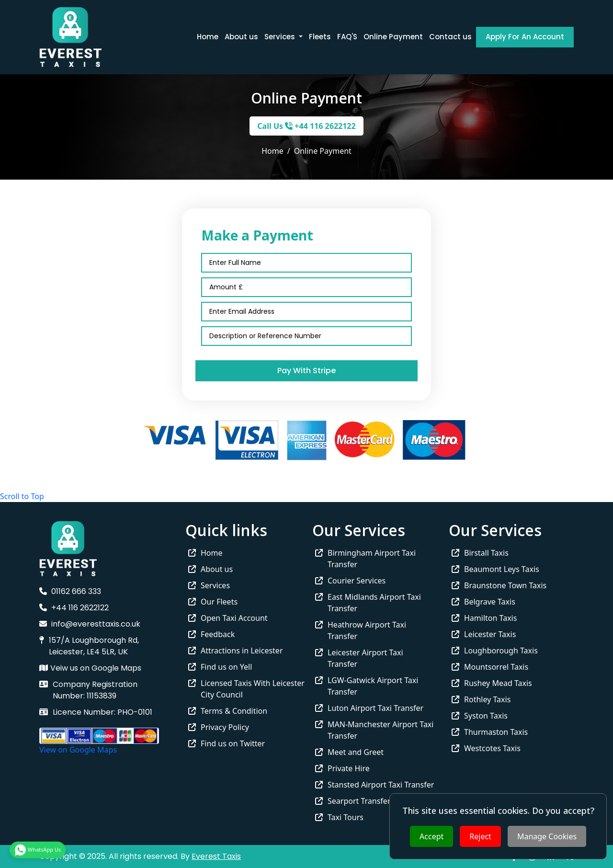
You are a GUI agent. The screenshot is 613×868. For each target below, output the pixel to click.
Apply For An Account (525, 37)
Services (209, 585)
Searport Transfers (355, 801)
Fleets (320, 37)
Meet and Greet (349, 752)
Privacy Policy (219, 727)
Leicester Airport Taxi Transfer (359, 658)
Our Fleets (213, 602)
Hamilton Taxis (484, 618)
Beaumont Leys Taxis (495, 569)
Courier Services (350, 581)
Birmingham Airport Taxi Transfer (365, 559)
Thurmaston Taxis (490, 732)
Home (208, 37)
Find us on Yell (220, 667)
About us (241, 37)
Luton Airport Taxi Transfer (369, 708)
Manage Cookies (547, 836)
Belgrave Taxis (483, 602)
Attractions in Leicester (236, 651)
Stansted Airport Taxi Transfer (375, 785)
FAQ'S (347, 37)
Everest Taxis (216, 856)
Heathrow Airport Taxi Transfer (361, 630)
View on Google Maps (78, 750)
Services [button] (281, 37)
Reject (480, 836)
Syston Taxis (480, 716)
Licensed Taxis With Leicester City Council (246, 689)
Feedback (211, 634)
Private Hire (342, 768)
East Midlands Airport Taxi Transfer (368, 603)
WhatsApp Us (38, 848)
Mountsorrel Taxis (490, 667)
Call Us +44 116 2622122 (306, 126)
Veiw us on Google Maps (90, 668)
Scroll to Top (22, 496)
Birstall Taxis (480, 553)
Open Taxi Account (228, 618)
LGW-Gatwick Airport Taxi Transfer (367, 686)
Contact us (450, 37)
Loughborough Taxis (495, 651)
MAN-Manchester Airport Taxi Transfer (374, 730)
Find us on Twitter (227, 743)
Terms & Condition (228, 711)
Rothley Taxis (481, 699)
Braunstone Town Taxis (499, 585)
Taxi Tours (339, 817)
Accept (431, 836)
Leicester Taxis (484, 634)
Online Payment (393, 37)
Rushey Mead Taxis (492, 683)
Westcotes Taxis (486, 748)
